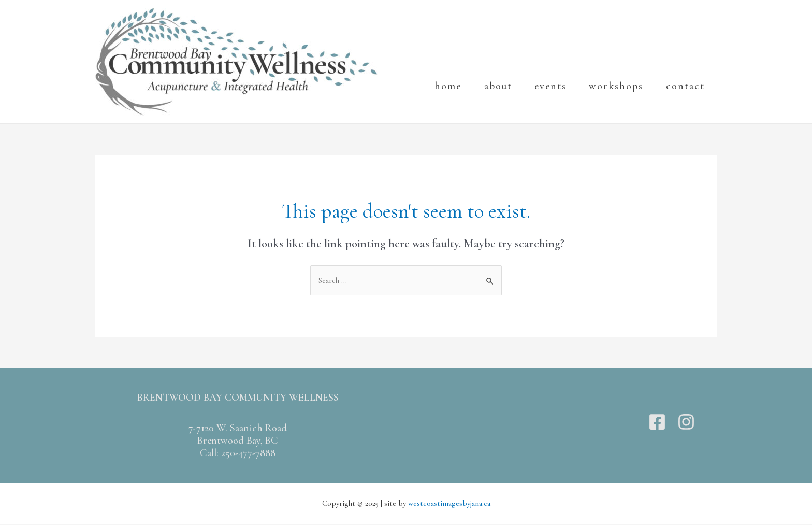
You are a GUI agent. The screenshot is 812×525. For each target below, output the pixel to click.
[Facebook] (657, 423)
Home (441, 98)
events (550, 98)
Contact (692, 98)
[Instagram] (686, 423)
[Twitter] (672, 423)
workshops (620, 98)
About (495, 98)
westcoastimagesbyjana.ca (449, 504)
